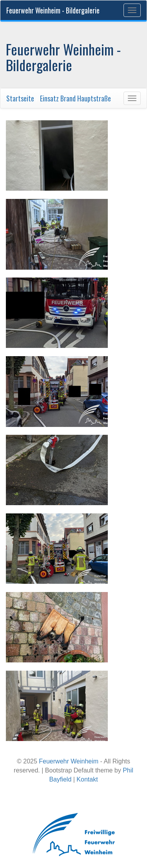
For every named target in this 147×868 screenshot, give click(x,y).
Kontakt (87, 779)
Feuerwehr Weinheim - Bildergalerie (53, 10)
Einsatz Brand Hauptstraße (75, 98)
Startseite (20, 98)
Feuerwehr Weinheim (69, 761)
